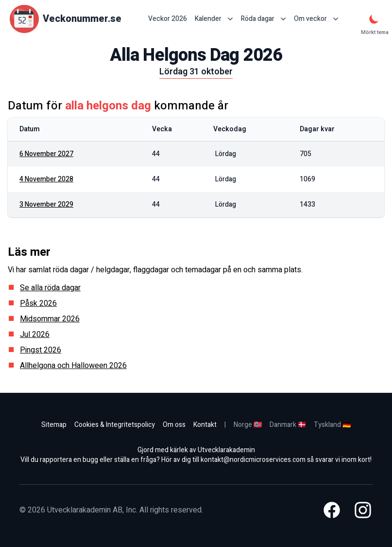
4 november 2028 (46, 179)
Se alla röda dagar (50, 288)
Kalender (214, 19)
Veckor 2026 (168, 19)
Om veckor (316, 19)
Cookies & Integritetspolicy (115, 425)
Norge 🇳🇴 (248, 425)
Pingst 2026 (41, 350)
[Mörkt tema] (374, 19)
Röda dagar (264, 19)
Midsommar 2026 (50, 319)
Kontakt (205, 425)
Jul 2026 (35, 335)
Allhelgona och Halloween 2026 (73, 366)
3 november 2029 (46, 204)
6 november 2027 (46, 154)
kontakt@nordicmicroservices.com (253, 460)
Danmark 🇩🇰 (288, 425)
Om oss (174, 425)
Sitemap (54, 425)
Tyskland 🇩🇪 (332, 425)
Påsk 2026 (38, 303)
